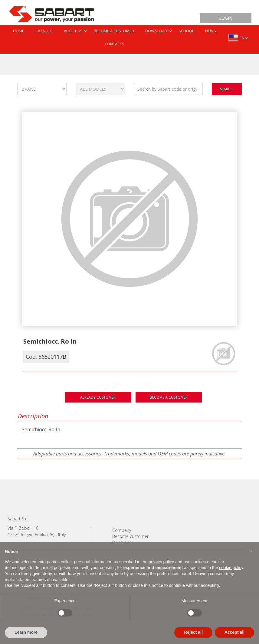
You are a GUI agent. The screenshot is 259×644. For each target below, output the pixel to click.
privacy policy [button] (161, 562)
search (227, 89)
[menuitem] (19, 31)
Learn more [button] (26, 632)
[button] (251, 552)
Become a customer (169, 397)
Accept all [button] (234, 632)
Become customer (130, 536)
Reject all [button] (193, 632)
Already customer (98, 397)
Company (122, 530)
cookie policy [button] (231, 568)
